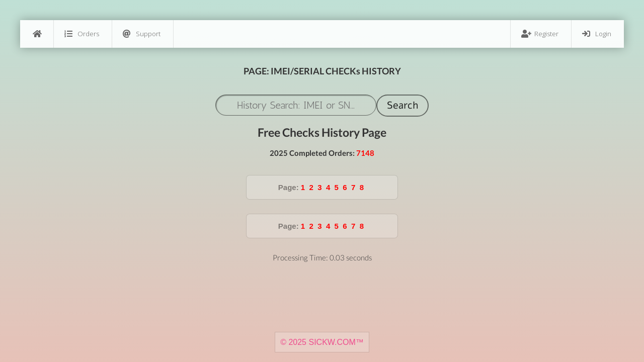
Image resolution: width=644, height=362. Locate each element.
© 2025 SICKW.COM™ (322, 342)
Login (597, 34)
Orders (82, 34)
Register (540, 34)
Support (142, 34)
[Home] (37, 34)
